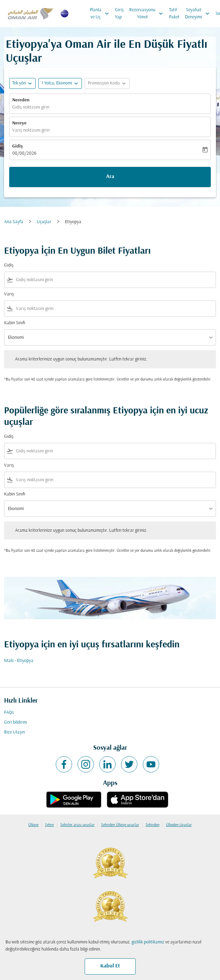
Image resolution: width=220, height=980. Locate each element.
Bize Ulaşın (14, 732)
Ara (110, 177)
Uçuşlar (44, 222)
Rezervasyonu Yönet (148, 14)
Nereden (21, 100)
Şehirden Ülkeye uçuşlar (120, 825)
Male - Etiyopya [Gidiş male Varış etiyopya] (19, 661)
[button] (60, 83)
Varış (9, 294)
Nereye (19, 123)
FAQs (9, 713)
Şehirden (153, 825)
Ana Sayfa (14, 222)
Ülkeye (33, 825)
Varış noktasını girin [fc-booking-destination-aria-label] (31, 130)
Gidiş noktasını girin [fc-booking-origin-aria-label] (31, 107)
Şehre (49, 825)
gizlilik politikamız (148, 942)
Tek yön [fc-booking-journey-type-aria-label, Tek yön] (19, 83)
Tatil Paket (174, 14)
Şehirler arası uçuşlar (77, 825)
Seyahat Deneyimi (199, 14)
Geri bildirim (15, 722)
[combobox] (114, 280)
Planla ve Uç (101, 14)
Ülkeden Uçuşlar (179, 825)
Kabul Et (110, 966)
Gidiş (18, 146)
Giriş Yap (119, 14)
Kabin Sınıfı (15, 323)
